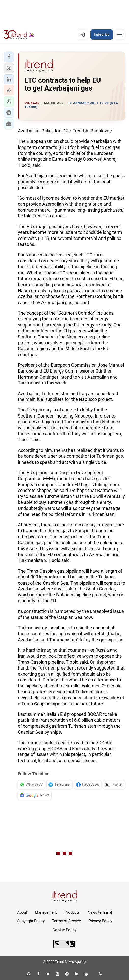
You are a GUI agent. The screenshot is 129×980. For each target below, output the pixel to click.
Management (46, 912)
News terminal (100, 912)
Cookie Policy (64, 930)
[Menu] (120, 35)
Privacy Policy (100, 921)
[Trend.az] (19, 35)
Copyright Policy (31, 921)
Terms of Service (67, 921)
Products (72, 912)
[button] (9, 57)
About (22, 912)
